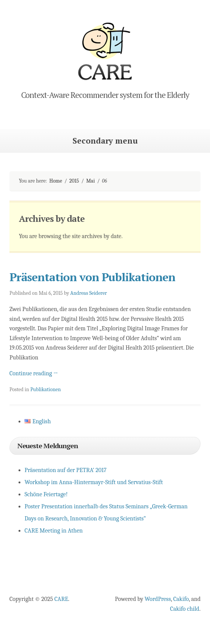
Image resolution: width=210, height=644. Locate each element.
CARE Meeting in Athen (54, 531)
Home (56, 181)
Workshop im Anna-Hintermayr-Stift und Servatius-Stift (94, 482)
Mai (90, 181)
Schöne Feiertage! (46, 494)
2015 (74, 181)
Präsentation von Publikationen (92, 277)
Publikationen (46, 389)
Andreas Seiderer (89, 293)
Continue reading (34, 373)
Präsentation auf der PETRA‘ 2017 (66, 470)
